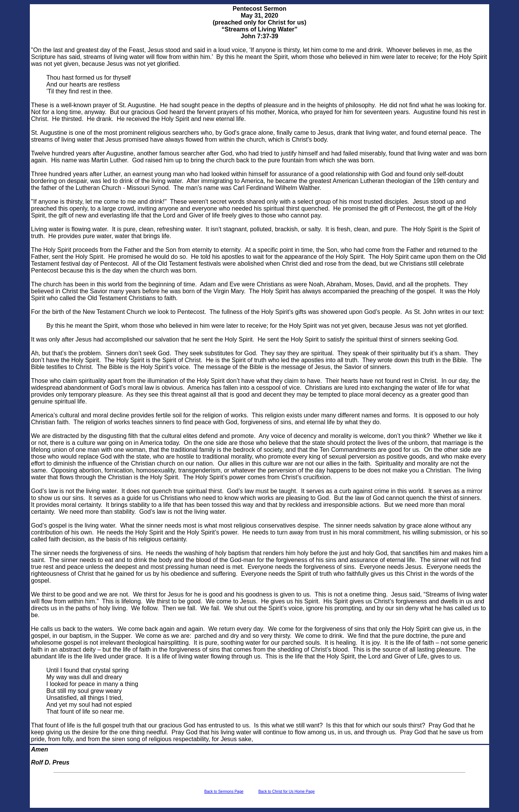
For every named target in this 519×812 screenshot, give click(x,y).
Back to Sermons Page (224, 792)
